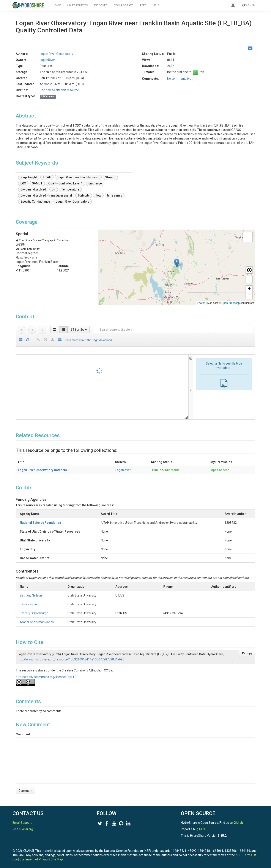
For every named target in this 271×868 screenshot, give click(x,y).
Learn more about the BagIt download (88, 340)
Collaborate (124, 5)
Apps (143, 5)
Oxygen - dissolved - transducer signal (46, 195)
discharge (95, 183)
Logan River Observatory (56, 54)
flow (98, 195)
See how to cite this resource (59, 90)
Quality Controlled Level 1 (65, 183)
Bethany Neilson (31, 595)
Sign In (248, 5)
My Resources (78, 5)
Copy (247, 653)
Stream (110, 177)
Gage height (29, 177)
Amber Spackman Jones (37, 622)
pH (54, 189)
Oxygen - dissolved (33, 189)
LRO (23, 183)
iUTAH (47, 177)
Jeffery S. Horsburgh (34, 613)
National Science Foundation (40, 523)
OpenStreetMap (231, 303)
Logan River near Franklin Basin (78, 177)
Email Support (22, 823)
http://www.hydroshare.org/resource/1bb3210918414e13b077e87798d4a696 (71, 659)
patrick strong (29, 604)
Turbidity (84, 195)
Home (57, 5)
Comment (23, 734)
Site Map (57, 859)
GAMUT (37, 183)
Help (156, 5)
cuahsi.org (26, 829)
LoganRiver (47, 60)
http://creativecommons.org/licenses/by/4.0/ (47, 677)
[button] (233, 5)
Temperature (70, 189)
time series (115, 195)
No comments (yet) (180, 79)
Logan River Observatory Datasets (42, 470)
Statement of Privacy (34, 859)
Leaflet (201, 303)
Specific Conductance (35, 202)
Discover (101, 5)
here (202, 829)
